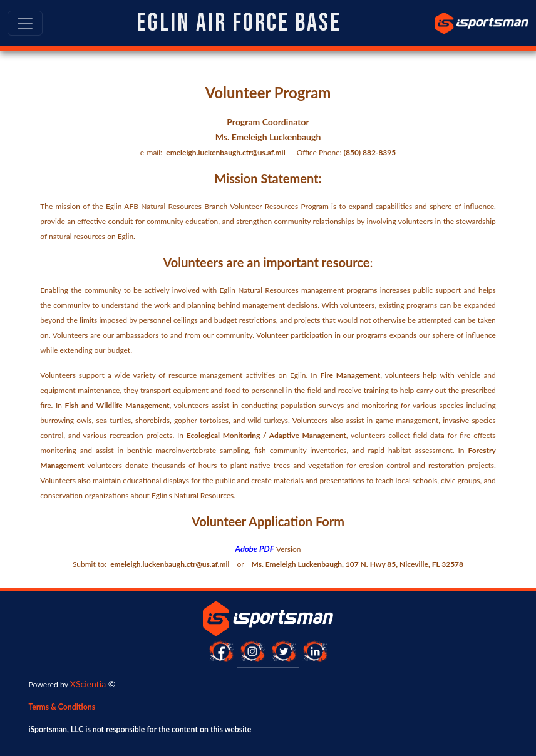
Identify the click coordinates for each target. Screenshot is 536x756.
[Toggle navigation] (25, 23)
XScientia (88, 684)
